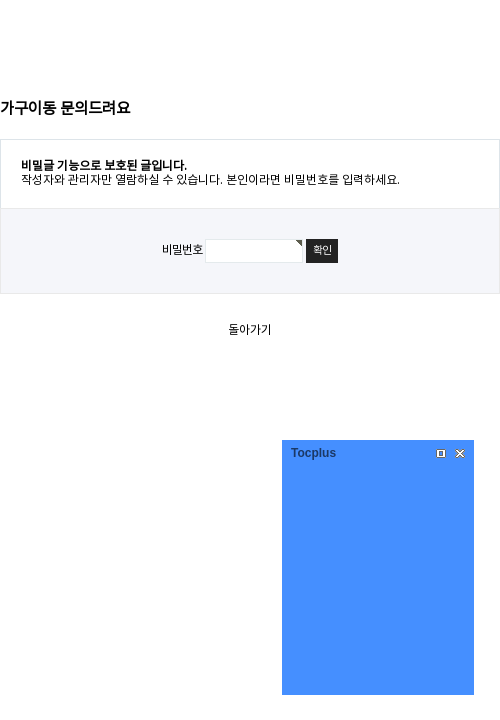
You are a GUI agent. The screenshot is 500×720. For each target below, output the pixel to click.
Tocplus (313, 453)
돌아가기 (250, 330)
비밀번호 (181, 250)
